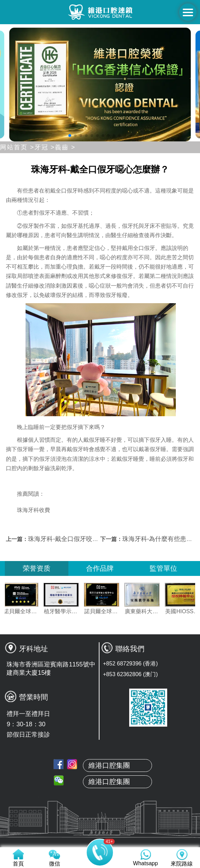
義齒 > (65, 147)
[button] (70, 136)
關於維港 (100, 801)
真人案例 (100, 833)
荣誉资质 (37, 568)
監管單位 (163, 568)
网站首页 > (17, 147)
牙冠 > (45, 147)
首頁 (100, 784)
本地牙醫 (100, 817)
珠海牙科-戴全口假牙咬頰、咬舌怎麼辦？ (85, 539)
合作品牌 (100, 568)
